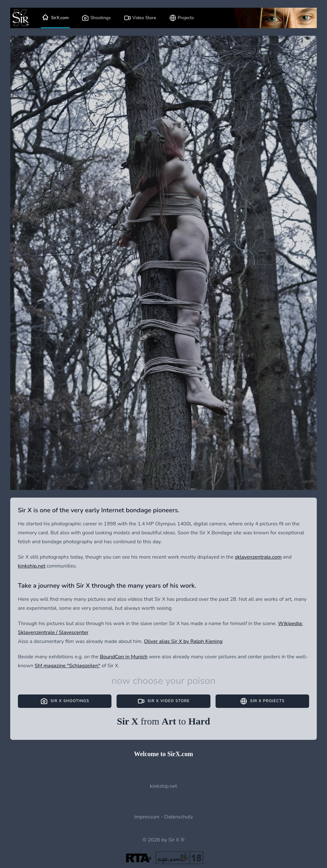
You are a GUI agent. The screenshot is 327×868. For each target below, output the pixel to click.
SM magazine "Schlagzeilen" (68, 666)
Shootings (96, 18)
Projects (181, 18)
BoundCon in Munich (124, 657)
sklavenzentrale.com (258, 557)
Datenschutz (179, 817)
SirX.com (55, 18)
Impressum (147, 817)
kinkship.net (32, 566)
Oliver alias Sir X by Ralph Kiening (183, 641)
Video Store (140, 18)
